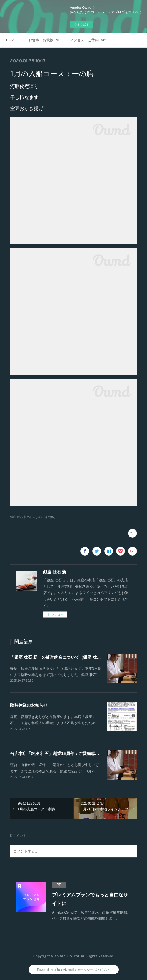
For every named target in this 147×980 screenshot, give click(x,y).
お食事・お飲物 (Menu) (46, 40)
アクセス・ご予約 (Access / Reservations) (88, 40)
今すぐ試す (81, 25)
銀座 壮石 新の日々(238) (26, 517)
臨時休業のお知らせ (29, 705)
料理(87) (50, 517)
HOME (11, 40)
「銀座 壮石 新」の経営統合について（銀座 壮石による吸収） (68, 657)
